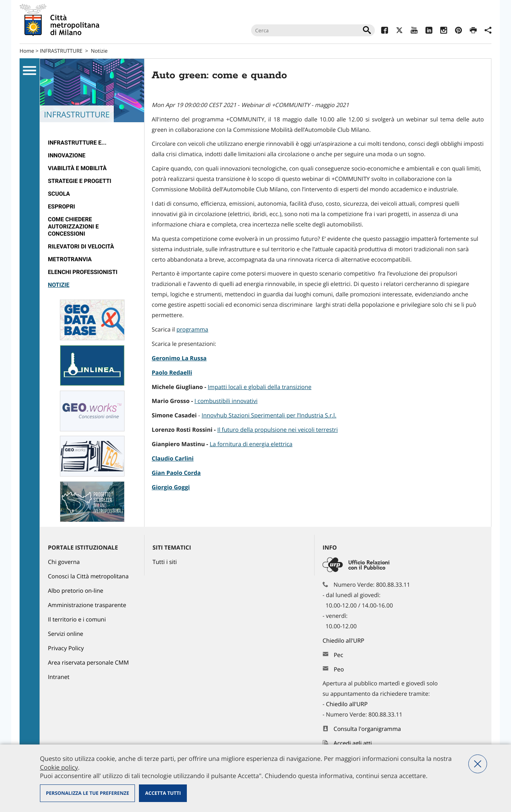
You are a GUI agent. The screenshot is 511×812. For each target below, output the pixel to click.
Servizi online (65, 634)
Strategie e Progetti (80, 181)
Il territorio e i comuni (77, 620)
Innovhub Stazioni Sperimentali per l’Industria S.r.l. (269, 416)
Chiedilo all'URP (344, 641)
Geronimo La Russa (179, 358)
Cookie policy (59, 767)
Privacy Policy (66, 648)
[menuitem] (92, 143)
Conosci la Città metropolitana (88, 577)
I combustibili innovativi (226, 401)
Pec (339, 655)
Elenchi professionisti (83, 272)
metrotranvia (70, 259)
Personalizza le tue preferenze (87, 793)
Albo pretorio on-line (76, 591)
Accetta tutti (163, 793)
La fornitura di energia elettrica (251, 444)
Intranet (59, 677)
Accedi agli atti (353, 744)
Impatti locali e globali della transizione (259, 387)
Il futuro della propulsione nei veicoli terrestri (277, 430)
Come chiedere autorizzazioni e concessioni (73, 227)
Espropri (61, 207)
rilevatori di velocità (81, 247)
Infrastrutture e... (77, 143)
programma (192, 330)
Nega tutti (478, 764)
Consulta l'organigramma (367, 729)
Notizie (99, 51)
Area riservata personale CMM (88, 663)
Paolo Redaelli (172, 373)
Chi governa (64, 562)
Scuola (59, 194)
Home (27, 51)
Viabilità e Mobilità (77, 168)
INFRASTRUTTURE (61, 51)
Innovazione (67, 156)
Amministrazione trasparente (87, 605)
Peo (339, 670)
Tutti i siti (165, 562)
